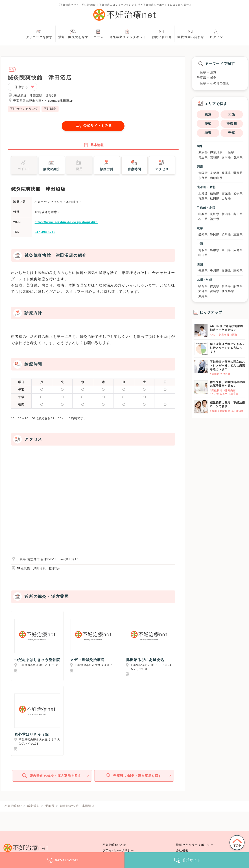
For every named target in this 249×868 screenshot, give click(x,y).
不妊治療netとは (114, 845)
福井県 (215, 219)
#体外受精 (230, 390)
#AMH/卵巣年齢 (220, 335)
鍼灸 (12, 69)
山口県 (203, 255)
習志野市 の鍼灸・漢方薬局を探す (52, 778)
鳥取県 (203, 250)
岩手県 (238, 193)
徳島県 (203, 270)
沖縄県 (203, 296)
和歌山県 (216, 178)
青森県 (203, 198)
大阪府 (203, 173)
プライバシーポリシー (118, 851)
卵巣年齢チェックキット (128, 33)
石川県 (203, 219)
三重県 (238, 234)
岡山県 (226, 250)
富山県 (238, 214)
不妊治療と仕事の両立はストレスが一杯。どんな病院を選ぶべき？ (227, 366)
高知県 (238, 270)
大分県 (203, 291)
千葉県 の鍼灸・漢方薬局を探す (134, 778)
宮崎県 (215, 291)
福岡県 (203, 286)
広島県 (238, 250)
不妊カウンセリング (24, 109)
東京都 (203, 152)
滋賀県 (238, 173)
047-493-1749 (45, 234)
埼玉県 (203, 157)
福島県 (215, 193)
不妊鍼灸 (50, 109)
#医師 (234, 335)
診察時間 (134, 167)
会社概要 (182, 851)
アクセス (162, 167)
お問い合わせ (162, 33)
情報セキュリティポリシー (195, 845)
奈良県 (203, 178)
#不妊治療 (238, 411)
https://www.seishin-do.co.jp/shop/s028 (66, 224)
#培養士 (234, 394)
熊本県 (238, 286)
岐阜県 (226, 234)
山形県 (226, 198)
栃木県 (226, 157)
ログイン (216, 33)
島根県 (215, 250)
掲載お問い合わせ (191, 33)
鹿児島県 (228, 291)
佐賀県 (215, 286)
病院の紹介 (52, 167)
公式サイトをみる (93, 126)
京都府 (215, 173)
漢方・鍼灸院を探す (73, 33)
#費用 (213, 411)
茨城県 (215, 157)
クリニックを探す (39, 33)
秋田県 (215, 198)
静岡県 (215, 234)
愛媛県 (226, 270)
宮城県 (226, 193)
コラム (99, 33)
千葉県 (229, 152)
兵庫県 (226, 173)
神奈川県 (216, 152)
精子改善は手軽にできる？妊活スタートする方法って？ (227, 348)
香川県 (215, 270)
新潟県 (226, 214)
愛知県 (203, 234)
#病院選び (216, 374)
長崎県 (226, 286)
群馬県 (238, 157)
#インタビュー (219, 394)
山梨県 (203, 214)
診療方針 (107, 167)
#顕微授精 (216, 390)
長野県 (215, 214)
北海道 (203, 193)
